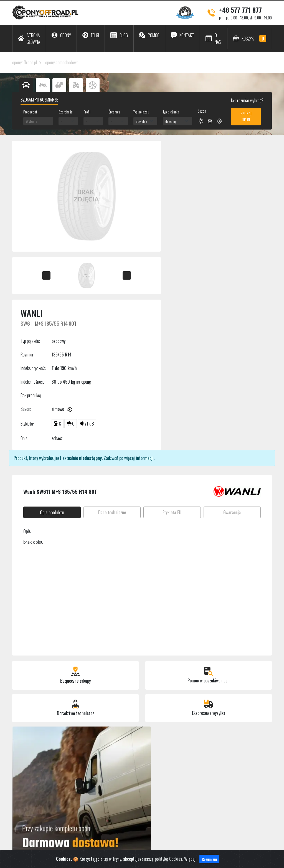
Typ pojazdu (141, 112)
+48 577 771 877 (240, 10)
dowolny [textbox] (141, 121)
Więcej (190, 864)
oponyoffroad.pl (25, 62)
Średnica (114, 112)
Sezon (202, 111)
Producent (30, 112)
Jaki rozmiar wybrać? (247, 100)
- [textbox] (62, 121)
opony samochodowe (62, 62)
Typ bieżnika (171, 112)
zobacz (57, 438)
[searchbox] (38, 121)
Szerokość (65, 112)
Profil (87, 112)
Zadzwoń (111, 458)
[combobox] (38, 121)
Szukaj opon (246, 116)
